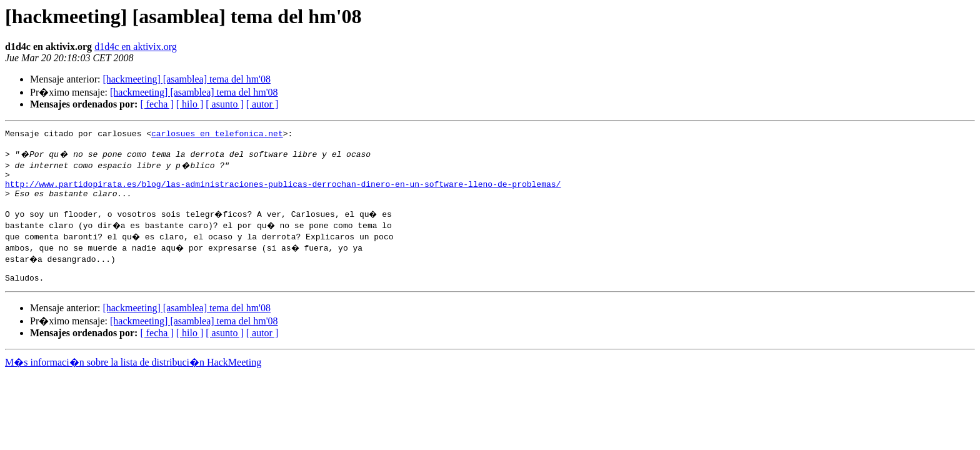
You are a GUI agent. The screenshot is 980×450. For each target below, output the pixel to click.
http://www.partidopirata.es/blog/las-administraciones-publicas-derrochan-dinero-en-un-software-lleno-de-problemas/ (283, 191)
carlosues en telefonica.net (217, 135)
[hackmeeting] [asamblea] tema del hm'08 (187, 79)
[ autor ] (262, 104)
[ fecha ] (157, 104)
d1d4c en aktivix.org (136, 47)
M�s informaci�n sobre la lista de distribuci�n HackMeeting (133, 377)
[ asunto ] (224, 104)
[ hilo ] (190, 104)
